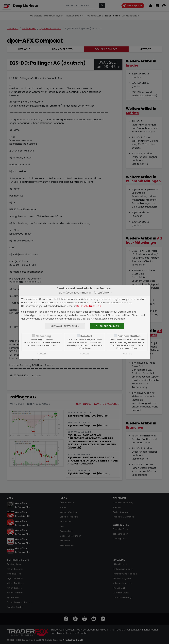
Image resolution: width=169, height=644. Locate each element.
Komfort (86, 336)
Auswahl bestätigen (65, 326)
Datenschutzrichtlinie (89, 306)
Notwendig (43, 336)
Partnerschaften (129, 336)
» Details (42, 354)
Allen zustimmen (107, 326)
